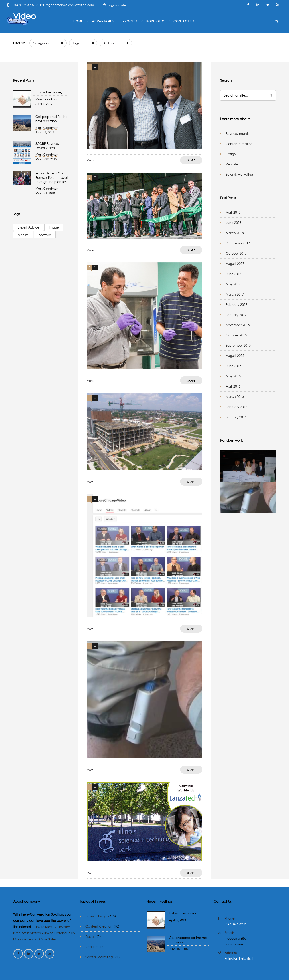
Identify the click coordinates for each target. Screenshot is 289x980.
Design (231, 154)
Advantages (103, 21)
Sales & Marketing (239, 174)
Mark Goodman (47, 99)
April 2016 (233, 386)
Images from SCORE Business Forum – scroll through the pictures (52, 177)
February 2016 (237, 407)
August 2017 (235, 264)
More (90, 160)
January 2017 (236, 315)
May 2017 (233, 284)
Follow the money (49, 92)
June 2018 (234, 223)
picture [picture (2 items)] (23, 235)
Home (78, 21)
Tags (76, 43)
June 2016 (234, 366)
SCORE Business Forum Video (47, 146)
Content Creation (239, 144)
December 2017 (238, 243)
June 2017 (234, 274)
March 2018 (235, 233)
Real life (232, 164)
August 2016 (235, 356)
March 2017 (235, 294)
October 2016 (236, 335)
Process (130, 21)
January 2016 (236, 417)
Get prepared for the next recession (51, 119)
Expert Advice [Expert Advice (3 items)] (28, 227)
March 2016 (235, 396)
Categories (41, 43)
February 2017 (237, 304)
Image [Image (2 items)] (54, 227)
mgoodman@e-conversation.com (70, 5)
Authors (109, 43)
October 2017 (236, 253)
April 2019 (233, 212)
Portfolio (155, 21)
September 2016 (238, 345)
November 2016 (238, 325)
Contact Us (184, 21)
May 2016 (233, 376)
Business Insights (237, 133)
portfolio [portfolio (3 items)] (45, 235)
